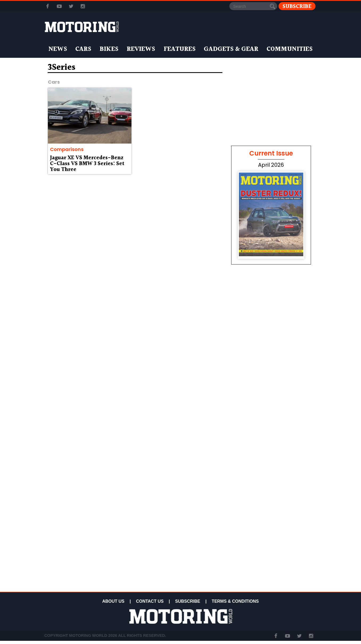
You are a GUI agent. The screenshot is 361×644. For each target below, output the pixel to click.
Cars (83, 49)
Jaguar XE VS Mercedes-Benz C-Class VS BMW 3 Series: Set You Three (87, 164)
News (58, 49)
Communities (290, 49)
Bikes (109, 49)
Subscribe (297, 6)
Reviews (141, 49)
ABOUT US (113, 601)
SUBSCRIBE (188, 601)
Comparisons (67, 149)
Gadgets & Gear (231, 49)
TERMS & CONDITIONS (235, 601)
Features (180, 49)
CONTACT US (150, 601)
